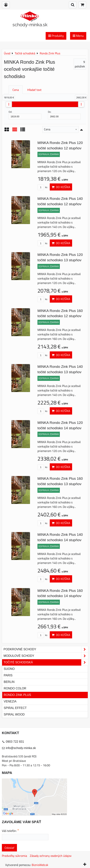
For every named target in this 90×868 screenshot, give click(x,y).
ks (42, 187)
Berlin (9, 682)
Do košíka (61, 187)
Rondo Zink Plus (17, 695)
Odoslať (9, 848)
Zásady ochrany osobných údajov (51, 856)
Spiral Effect (15, 708)
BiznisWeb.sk (40, 865)
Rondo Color (15, 688)
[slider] (9, 104)
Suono (9, 669)
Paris (8, 675)
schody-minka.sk (30, 25)
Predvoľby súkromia (14, 856)
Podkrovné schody (46, 649)
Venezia (10, 701)
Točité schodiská (46, 662)
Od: (25, 115)
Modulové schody (46, 656)
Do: (64, 115)
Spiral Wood (14, 714)
